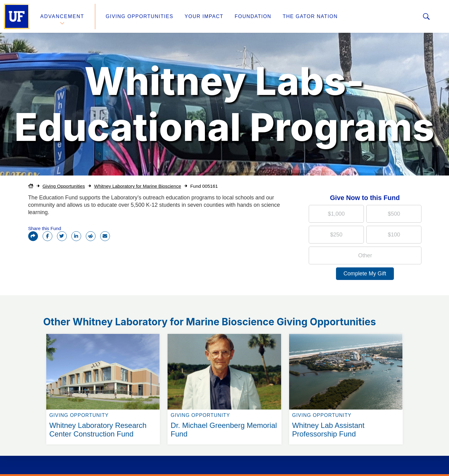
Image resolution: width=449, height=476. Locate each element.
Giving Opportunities (140, 16)
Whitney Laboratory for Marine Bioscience (138, 186)
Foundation (253, 16)
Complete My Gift (365, 274)
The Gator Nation (310, 16)
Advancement (62, 16)
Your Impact (204, 16)
